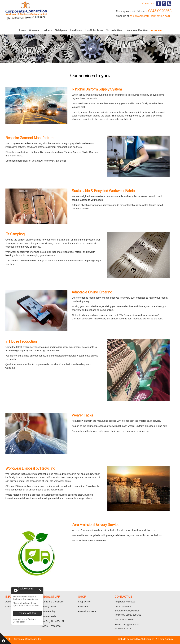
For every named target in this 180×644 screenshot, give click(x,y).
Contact (9, 607)
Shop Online (84, 602)
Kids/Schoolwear (94, 30)
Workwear (34, 30)
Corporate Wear (114, 30)
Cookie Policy (49, 611)
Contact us (148, 3)
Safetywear (61, 30)
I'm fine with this (40, 590)
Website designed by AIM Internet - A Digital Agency (145, 639)
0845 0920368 (160, 11)
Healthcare (76, 30)
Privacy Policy (49, 607)
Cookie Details (49, 616)
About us (156, 30)
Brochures (83, 607)
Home (22, 30)
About (8, 602)
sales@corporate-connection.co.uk (151, 16)
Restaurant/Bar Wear (137, 30)
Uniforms (47, 30)
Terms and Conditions (53, 602)
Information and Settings (24, 619)
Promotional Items (87, 611)
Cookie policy (19, 622)
